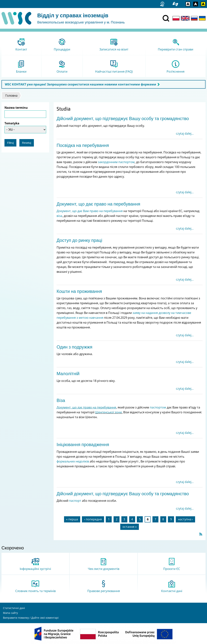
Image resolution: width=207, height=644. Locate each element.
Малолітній (68, 374)
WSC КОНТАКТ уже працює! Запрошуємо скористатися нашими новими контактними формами (81, 84)
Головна (11, 96)
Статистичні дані (14, 608)
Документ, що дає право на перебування (98, 204)
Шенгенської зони (108, 412)
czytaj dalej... (185, 133)
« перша (72, 519)
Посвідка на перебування (83, 145)
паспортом (158, 407)
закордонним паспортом (116, 162)
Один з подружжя (74, 347)
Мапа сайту (10, 613)
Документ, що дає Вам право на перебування (90, 211)
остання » (130, 527)
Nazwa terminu (16, 108)
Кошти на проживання (79, 291)
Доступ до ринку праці (79, 240)
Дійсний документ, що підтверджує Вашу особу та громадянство (123, 119)
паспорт (75, 501)
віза (59, 216)
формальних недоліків (73, 461)
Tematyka (12, 123)
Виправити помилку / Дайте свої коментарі (31, 618)
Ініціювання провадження (83, 445)
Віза (61, 400)
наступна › (185, 519)
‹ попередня (93, 519)
